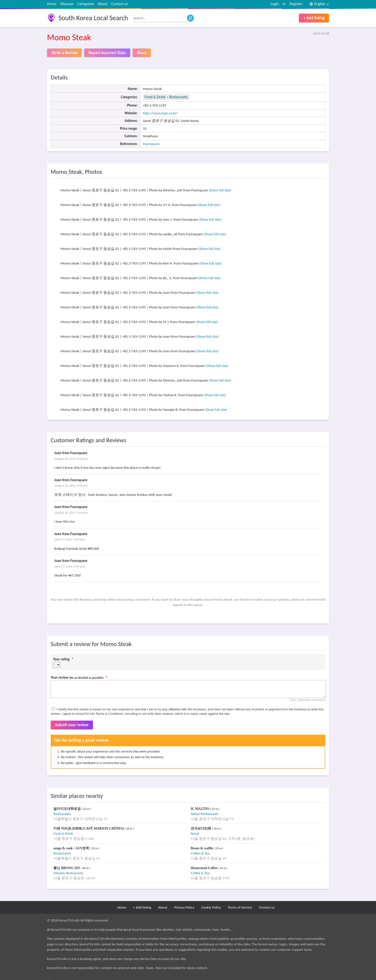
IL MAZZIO (200, 809)
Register (296, 4)
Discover (67, 4)
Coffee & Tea (200, 853)
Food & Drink (155, 97)
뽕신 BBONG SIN (67, 868)
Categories (86, 4)
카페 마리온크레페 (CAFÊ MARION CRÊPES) (89, 828)
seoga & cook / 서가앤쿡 (72, 848)
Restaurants (178, 97)
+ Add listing (314, 18)
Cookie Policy (211, 907)
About (103, 4)
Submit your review (72, 725)
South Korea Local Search (93, 18)
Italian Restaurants (204, 814)
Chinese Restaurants (68, 873)
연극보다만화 (201, 828)
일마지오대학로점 (68, 809)
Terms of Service (240, 907)
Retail (195, 833)
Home (52, 4)
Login (275, 4)
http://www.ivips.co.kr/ (160, 113)
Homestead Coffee (204, 868)
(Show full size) (220, 190)
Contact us (119, 4)
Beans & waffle (202, 848)
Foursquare (151, 144)
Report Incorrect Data (107, 53)
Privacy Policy (184, 907)
